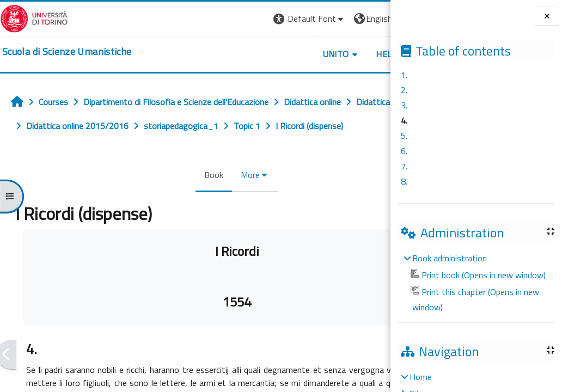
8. (404, 181)
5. (404, 136)
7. (404, 166)
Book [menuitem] (228, 175)
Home (421, 377)
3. (404, 105)
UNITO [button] (364, 54)
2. (404, 90)
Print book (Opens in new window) (478, 275)
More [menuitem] (265, 175)
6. (404, 151)
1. (404, 75)
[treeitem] (476, 283)
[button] (338, 19)
